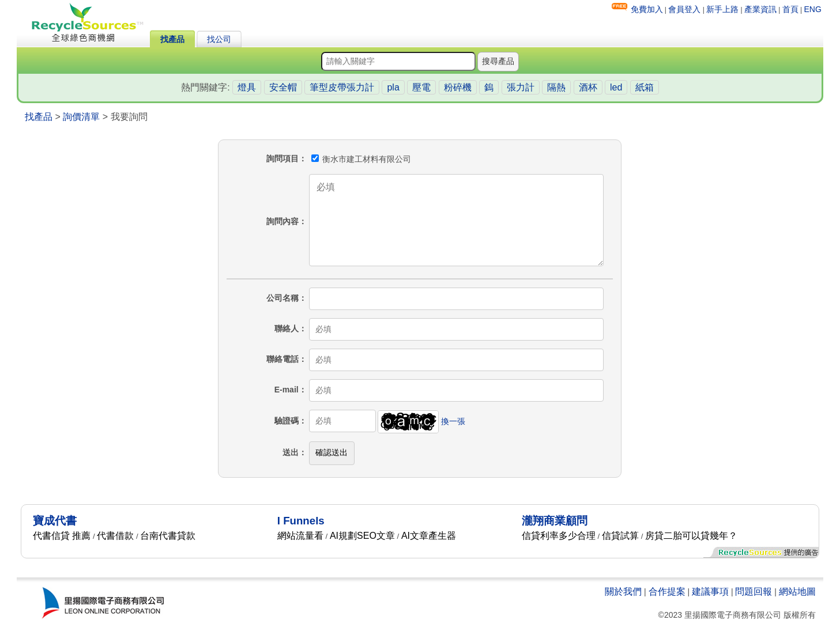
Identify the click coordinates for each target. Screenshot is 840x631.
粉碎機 (458, 87)
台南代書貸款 (168, 536)
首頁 (790, 9)
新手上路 (722, 9)
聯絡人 (287, 328)
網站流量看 (300, 536)
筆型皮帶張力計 (342, 87)
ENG (813, 9)
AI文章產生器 (429, 536)
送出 (291, 452)
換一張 (453, 421)
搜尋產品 (498, 61)
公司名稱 (282, 298)
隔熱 (556, 87)
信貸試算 (620, 536)
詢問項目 (282, 158)
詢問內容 (282, 221)
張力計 (521, 87)
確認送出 (332, 452)
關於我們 (623, 592)
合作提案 (667, 592)
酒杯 (588, 87)
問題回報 (754, 592)
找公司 (219, 39)
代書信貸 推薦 (62, 536)
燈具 (247, 87)
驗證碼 (287, 421)
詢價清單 (81, 117)
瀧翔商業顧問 (555, 521)
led (616, 87)
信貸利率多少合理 (559, 536)
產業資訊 (760, 9)
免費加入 (647, 9)
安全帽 (283, 87)
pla (393, 87)
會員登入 (684, 9)
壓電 (421, 87)
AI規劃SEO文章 (362, 536)
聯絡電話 (282, 359)
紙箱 (645, 87)
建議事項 (710, 592)
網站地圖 (797, 592)
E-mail (287, 390)
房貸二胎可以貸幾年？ (691, 536)
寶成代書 (55, 521)
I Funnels (301, 521)
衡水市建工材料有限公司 (361, 159)
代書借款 (115, 536)
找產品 (172, 39)
